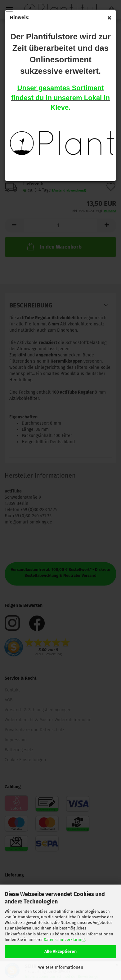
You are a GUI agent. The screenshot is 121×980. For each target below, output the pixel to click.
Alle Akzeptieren (60, 952)
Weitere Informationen (61, 967)
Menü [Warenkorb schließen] (9, 9)
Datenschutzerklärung (64, 940)
